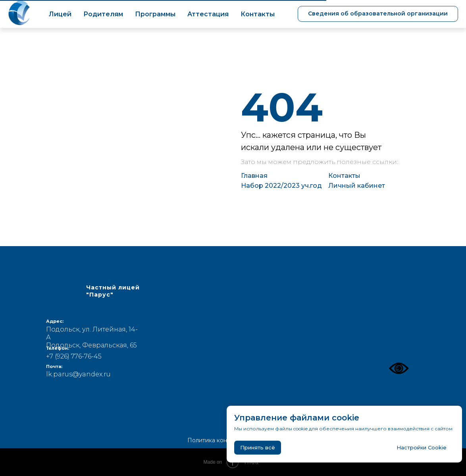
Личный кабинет (357, 186)
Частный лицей (113, 291)
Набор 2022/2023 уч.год (281, 186)
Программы (155, 14)
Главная (254, 176)
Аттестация (208, 14)
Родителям (103, 14)
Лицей (60, 14)
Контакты (258, 14)
